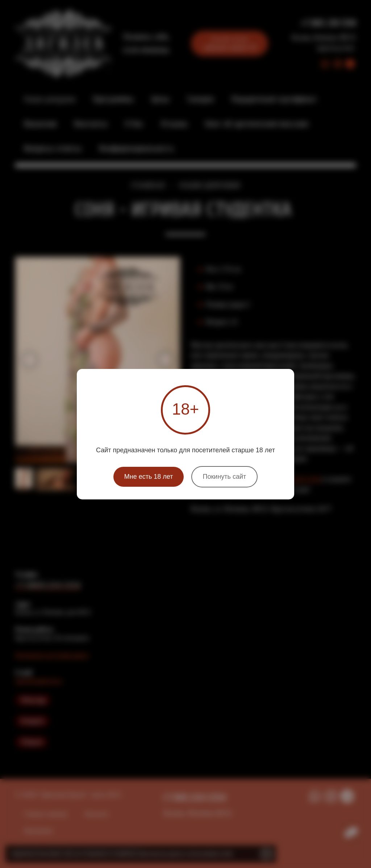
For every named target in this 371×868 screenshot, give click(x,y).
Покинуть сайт (225, 477)
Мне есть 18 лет (149, 477)
